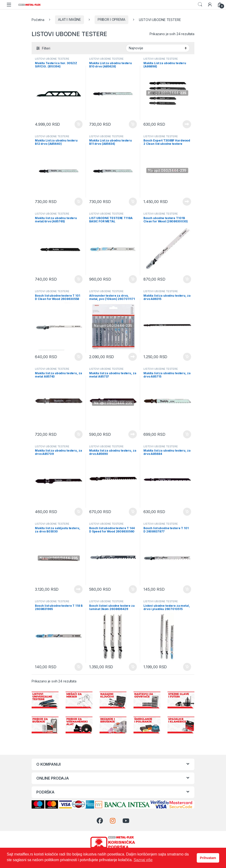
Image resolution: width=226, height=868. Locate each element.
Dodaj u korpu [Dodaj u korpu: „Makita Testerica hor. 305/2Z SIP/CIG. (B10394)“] (79, 124)
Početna (38, 19)
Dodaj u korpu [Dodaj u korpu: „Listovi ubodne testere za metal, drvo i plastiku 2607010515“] (187, 667)
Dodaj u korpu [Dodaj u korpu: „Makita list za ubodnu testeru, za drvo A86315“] (187, 357)
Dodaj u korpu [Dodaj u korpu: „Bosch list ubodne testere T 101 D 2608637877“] (187, 589)
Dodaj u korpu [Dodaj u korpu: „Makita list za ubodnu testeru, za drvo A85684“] (187, 512)
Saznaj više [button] (143, 860)
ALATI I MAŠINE (69, 19)
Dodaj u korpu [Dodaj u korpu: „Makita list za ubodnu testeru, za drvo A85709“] (79, 512)
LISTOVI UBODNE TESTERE (52, 59)
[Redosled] (158, 48)
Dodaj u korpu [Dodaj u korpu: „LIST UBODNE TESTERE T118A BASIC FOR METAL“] (133, 279)
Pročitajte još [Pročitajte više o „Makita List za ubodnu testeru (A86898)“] (187, 124)
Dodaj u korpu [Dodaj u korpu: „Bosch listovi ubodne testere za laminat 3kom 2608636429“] (133, 667)
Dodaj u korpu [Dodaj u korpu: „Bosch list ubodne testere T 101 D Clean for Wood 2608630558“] (79, 357)
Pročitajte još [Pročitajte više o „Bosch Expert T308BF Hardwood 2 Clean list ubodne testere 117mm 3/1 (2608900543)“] (187, 202)
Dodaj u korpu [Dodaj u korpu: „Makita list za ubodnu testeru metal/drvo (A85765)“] (79, 279)
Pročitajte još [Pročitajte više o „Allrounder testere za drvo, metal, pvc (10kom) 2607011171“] (133, 357)
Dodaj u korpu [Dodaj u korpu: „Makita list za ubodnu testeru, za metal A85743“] (79, 434)
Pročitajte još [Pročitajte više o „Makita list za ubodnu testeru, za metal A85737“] (133, 434)
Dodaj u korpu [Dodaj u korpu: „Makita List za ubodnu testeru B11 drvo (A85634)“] (133, 202)
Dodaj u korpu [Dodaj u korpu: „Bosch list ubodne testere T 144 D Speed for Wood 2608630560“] (133, 589)
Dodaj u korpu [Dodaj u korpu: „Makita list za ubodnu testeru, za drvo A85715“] (187, 434)
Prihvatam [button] (208, 858)
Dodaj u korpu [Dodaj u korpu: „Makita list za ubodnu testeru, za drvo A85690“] (133, 512)
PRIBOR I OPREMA (111, 19)
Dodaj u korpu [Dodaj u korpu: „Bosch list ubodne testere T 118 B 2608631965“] (79, 667)
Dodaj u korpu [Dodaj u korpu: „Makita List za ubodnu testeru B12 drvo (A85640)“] (79, 202)
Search (200, 4)
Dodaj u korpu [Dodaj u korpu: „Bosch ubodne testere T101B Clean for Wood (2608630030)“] (187, 279)
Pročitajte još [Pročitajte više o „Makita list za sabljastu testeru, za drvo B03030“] (78, 589)
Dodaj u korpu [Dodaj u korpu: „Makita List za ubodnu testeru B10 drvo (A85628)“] (133, 124)
